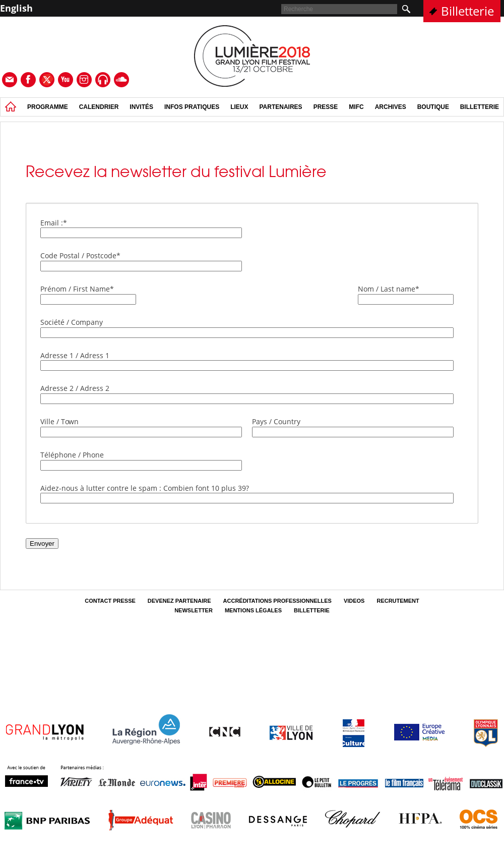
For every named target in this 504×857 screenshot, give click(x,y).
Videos (354, 601)
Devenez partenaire (179, 601)
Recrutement (398, 601)
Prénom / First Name (77, 289)
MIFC (356, 107)
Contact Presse (110, 601)
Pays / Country (276, 421)
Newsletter (194, 610)
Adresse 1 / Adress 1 (75, 355)
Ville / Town (59, 421)
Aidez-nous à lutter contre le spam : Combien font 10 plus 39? (145, 488)
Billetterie (467, 11)
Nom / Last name (389, 289)
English (16, 8)
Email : (54, 223)
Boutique (433, 107)
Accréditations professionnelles (277, 601)
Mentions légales (253, 610)
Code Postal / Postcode (80, 255)
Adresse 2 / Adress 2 (75, 388)
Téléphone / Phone (72, 455)
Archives (391, 107)
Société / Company (72, 322)
